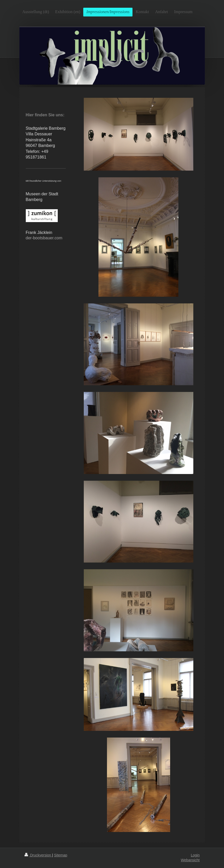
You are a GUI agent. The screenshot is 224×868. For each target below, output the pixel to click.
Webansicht (190, 860)
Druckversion (38, 855)
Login (195, 855)
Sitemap (61, 855)
